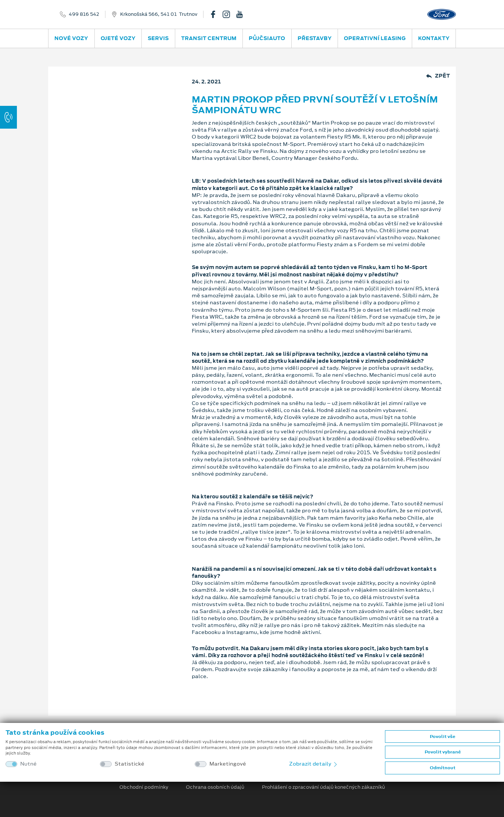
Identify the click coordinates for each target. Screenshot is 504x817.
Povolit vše (442, 737)
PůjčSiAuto (267, 38)
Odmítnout (443, 768)
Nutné (28, 764)
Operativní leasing (375, 38)
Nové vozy (71, 38)
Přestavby (315, 38)
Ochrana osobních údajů (215, 787)
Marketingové (228, 764)
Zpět (438, 76)
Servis (158, 38)
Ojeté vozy (118, 38)
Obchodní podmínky (144, 787)
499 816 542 (84, 14)
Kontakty (434, 38)
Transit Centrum (209, 38)
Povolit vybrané (443, 752)
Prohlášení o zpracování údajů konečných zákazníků (323, 787)
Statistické (129, 764)
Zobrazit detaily (314, 764)
